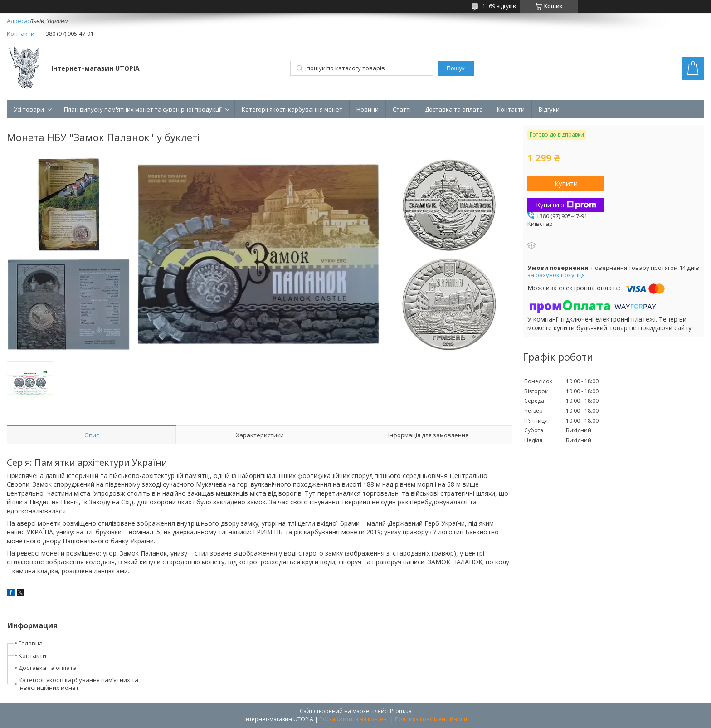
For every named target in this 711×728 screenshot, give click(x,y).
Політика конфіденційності (431, 719)
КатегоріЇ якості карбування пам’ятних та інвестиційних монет (78, 684)
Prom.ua (401, 711)
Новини (368, 109)
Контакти (511, 109)
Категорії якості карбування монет (292, 109)
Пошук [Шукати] (456, 68)
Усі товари (29, 109)
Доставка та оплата (454, 109)
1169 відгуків (499, 6)
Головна (31, 643)
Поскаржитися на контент (354, 719)
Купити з (566, 205)
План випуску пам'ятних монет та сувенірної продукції (143, 109)
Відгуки (549, 109)
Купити (566, 183)
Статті (402, 109)
